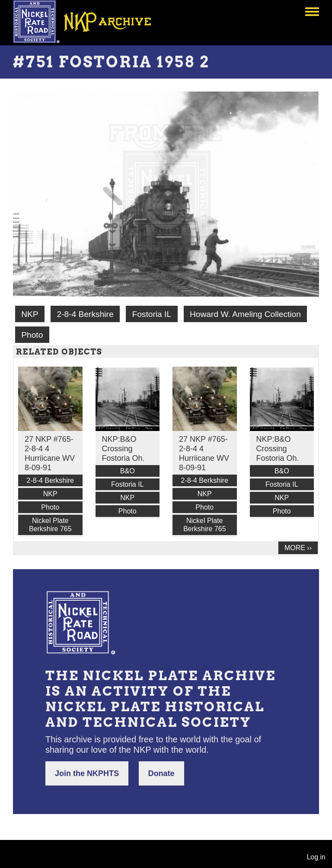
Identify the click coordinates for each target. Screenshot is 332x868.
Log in (316, 857)
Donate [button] (161, 773)
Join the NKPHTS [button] (87, 773)
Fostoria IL (152, 314)
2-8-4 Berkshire (85, 314)
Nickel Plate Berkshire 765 (50, 525)
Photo (32, 335)
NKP (30, 314)
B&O (128, 471)
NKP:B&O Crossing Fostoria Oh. (123, 449)
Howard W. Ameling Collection (245, 314)
